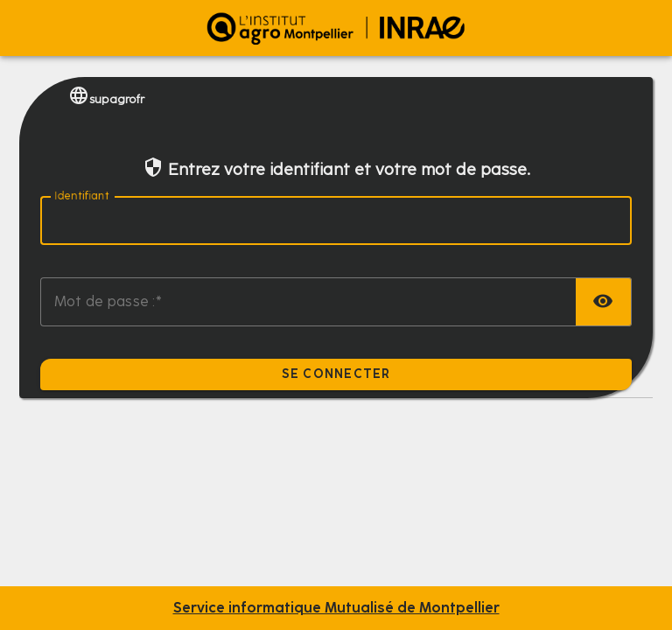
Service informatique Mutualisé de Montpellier (336, 608)
